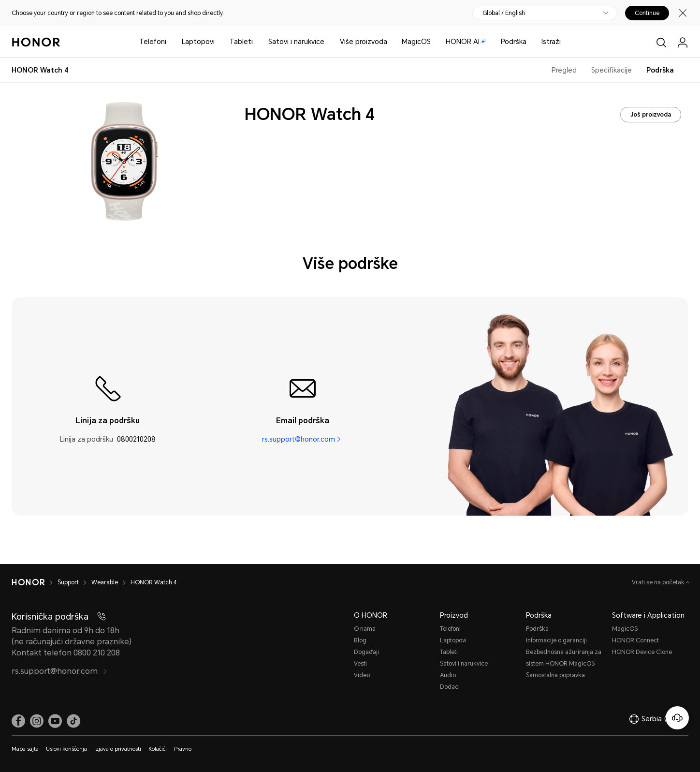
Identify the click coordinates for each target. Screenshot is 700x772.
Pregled (564, 70)
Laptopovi (198, 42)
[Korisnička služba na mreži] (677, 718)
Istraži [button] (551, 42)
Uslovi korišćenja (66, 749)
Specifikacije (612, 70)
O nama (365, 629)
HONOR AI (466, 42)
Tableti (241, 42)
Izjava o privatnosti (118, 749)
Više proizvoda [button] (364, 42)
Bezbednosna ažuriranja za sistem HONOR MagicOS (564, 658)
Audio (448, 675)
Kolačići (158, 749)
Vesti (360, 664)
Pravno (183, 749)
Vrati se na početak (659, 582)
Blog (360, 640)
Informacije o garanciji (556, 640)
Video (362, 675)
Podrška (514, 42)
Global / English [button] (504, 13)
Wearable (105, 582)
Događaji (366, 652)
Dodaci (450, 687)
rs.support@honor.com (299, 439)
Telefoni (153, 42)
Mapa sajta (25, 749)
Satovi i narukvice (296, 42)
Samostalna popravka (555, 675)
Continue (647, 13)
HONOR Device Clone (642, 652)
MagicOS (416, 42)
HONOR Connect (635, 640)
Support (68, 582)
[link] (18, 721)
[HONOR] (28, 582)
